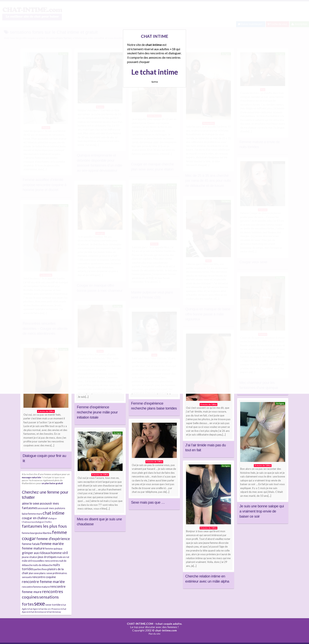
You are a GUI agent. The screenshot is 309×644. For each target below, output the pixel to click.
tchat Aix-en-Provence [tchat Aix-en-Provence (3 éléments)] (50, 609)
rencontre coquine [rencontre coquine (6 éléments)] (44, 577)
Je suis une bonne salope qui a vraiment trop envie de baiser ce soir (262, 511)
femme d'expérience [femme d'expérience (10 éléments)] (53, 539)
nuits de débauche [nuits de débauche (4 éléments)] (43, 565)
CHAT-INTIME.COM (140, 624)
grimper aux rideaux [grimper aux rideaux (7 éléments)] (36, 553)
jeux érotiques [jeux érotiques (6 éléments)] (47, 557)
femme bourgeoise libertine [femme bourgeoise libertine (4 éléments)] (37, 533)
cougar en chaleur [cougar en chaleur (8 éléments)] (35, 518)
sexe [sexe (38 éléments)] (40, 603)
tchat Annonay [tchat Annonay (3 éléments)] (54, 612)
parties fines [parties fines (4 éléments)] (40, 569)
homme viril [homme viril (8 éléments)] (59, 553)
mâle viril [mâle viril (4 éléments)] (27, 561)
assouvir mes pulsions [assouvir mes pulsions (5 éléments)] (52, 508)
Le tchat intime (155, 72)
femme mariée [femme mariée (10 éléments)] (52, 543)
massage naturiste (32, 477)
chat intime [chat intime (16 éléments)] (54, 513)
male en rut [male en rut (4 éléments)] (63, 557)
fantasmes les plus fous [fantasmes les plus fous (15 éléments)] (44, 526)
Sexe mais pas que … (148, 502)
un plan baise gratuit (52, 483)
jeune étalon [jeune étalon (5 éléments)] (30, 557)
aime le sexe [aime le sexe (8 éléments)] (31, 503)
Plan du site (154, 634)
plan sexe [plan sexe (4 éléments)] (34, 573)
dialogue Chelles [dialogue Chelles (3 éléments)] (44, 522)
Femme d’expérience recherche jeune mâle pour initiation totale (97, 412)
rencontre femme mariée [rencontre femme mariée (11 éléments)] (43, 581)
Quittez (155, 82)
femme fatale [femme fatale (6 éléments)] (31, 544)
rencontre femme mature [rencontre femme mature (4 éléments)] (36, 587)
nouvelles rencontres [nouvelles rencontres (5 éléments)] (45, 561)
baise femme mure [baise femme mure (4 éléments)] (32, 514)
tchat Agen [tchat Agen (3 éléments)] (33, 609)
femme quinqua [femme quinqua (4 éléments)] (54, 549)
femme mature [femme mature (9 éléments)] (33, 548)
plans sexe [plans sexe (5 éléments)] (46, 573)
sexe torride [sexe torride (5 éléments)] (53, 605)
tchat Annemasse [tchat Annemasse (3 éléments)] (38, 612)
